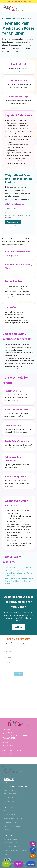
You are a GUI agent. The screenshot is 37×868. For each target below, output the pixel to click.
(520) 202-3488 (8, 746)
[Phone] (19, 662)
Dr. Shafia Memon (11, 847)
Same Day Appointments (7, 864)
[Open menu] (33, 8)
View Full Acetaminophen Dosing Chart (18, 254)
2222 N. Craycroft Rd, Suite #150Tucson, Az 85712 (15, 737)
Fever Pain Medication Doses (16, 786)
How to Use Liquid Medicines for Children (19, 578)
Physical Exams (10, 822)
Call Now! (18, 627)
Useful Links (9, 798)
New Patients (10, 790)
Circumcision (10, 815)
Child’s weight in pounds (15, 204)
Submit (18, 674)
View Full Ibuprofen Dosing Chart (18, 266)
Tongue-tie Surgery (12, 826)
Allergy (7, 811)
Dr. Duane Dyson (11, 839)
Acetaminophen (13, 222)
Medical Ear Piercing (13, 818)
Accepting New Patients (31, 864)
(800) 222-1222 (8, 753)
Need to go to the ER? (18, 864)
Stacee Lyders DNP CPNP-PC (15, 850)
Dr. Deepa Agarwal (12, 843)
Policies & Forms (11, 794)
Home (6, 782)
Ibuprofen (11, 227)
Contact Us (9, 801)
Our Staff (8, 854)
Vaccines (8, 830)
